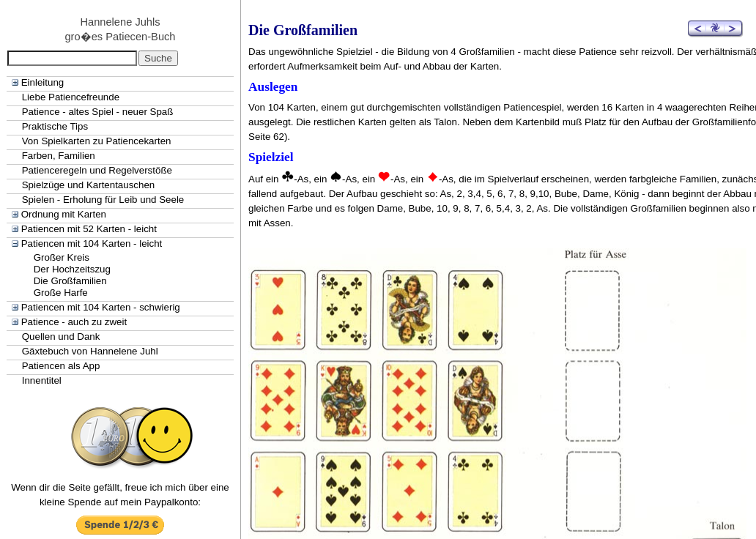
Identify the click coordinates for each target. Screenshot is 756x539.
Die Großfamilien (70, 281)
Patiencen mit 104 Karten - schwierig (101, 307)
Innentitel (42, 380)
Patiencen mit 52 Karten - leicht (89, 229)
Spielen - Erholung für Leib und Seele (103, 200)
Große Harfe (61, 293)
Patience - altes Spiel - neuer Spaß (98, 112)
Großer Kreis (62, 257)
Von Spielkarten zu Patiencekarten (97, 141)
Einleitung (43, 82)
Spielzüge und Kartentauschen (89, 185)
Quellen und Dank (61, 337)
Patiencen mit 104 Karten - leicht (92, 244)
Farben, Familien (59, 156)
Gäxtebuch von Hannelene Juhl (90, 351)
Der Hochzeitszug (72, 269)
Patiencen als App (61, 366)
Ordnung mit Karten (64, 214)
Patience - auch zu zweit (74, 322)
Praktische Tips (55, 126)
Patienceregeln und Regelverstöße (97, 170)
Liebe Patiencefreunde (71, 97)
